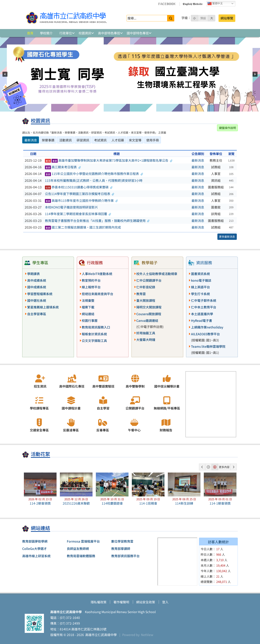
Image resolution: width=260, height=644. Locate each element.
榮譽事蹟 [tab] (48, 140)
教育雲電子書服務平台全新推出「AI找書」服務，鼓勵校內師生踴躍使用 (97, 221)
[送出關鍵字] (171, 18)
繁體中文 (215, 4)
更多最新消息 (227, 237)
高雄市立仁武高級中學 (100, 635)
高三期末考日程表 (63, 167)
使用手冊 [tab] (153, 140)
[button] (5, 74)
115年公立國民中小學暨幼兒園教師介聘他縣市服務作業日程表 (94, 174)
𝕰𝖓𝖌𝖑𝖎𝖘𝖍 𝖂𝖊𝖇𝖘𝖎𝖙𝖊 (193, 4)
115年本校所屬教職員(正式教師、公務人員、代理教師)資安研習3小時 (94, 180)
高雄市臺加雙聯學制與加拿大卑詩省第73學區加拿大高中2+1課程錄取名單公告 (109, 160)
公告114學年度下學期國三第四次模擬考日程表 (80, 194)
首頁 (30, 33)
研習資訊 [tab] (83, 140)
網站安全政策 (146, 602)
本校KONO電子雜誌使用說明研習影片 (71, 207)
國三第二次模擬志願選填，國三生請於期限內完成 (83, 227)
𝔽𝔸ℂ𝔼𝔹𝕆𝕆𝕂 (167, 4)
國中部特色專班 (138, 33)
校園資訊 (85, 33)
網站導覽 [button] (227, 18)
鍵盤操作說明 (227, 128)
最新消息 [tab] (31, 140)
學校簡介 (46, 33)
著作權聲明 (121, 602)
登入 (165, 602)
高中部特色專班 (109, 33)
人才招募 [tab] (118, 140)
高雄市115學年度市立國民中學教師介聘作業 (81, 201)
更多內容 (224, 467)
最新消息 (198, 160)
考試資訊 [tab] (100, 140)
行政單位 (66, 33)
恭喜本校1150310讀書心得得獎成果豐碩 (79, 187)
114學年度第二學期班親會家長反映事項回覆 (78, 214)
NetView (147, 635)
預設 (203, 18)
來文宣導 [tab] (135, 140)
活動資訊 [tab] (65, 140)
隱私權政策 (99, 602)
